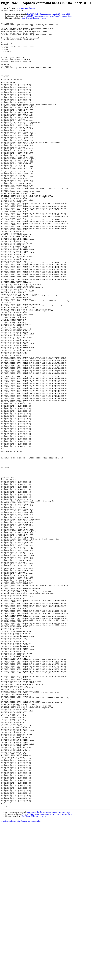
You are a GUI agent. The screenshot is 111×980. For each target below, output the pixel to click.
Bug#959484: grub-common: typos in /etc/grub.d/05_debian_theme (48, 16)
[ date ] (23, 18)
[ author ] (44, 18)
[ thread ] (30, 18)
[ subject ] (37, 18)
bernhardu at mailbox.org (26, 8)
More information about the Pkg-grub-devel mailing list (21, 978)
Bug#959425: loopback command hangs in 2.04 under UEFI (49, 14)
